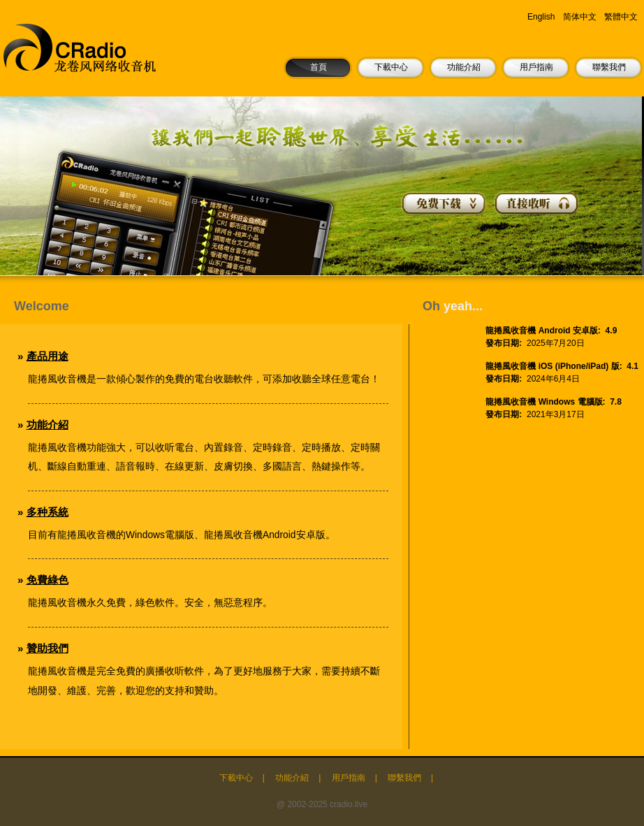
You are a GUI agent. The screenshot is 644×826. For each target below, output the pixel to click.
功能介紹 (464, 67)
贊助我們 (47, 648)
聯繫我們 (609, 67)
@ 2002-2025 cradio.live (322, 804)
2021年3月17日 (556, 414)
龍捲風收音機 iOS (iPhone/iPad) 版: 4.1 (562, 366)
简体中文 (580, 17)
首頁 (319, 67)
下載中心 (391, 67)
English (541, 17)
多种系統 (47, 512)
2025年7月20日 (556, 343)
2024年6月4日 (553, 379)
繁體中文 (621, 17)
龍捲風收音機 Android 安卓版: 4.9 (551, 331)
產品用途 (47, 356)
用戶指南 (536, 67)
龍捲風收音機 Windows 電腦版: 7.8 (554, 402)
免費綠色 (47, 580)
